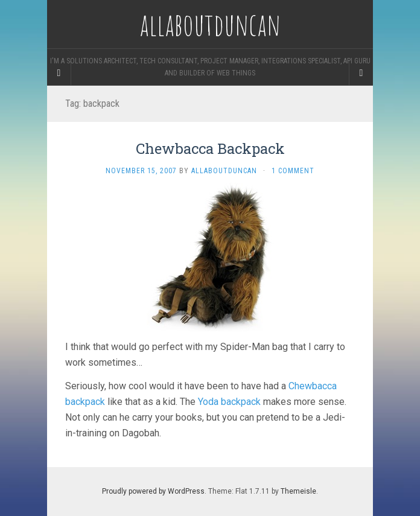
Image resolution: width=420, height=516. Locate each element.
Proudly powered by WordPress (153, 491)
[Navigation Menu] (361, 73)
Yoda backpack (229, 402)
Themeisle (298, 491)
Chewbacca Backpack (210, 148)
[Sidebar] (59, 73)
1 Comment (293, 171)
